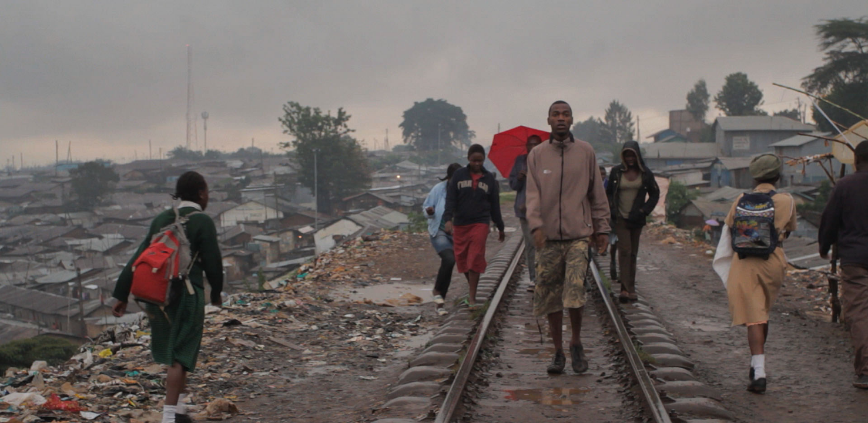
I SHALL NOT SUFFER (425, 26)
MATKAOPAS (550, 26)
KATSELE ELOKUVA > (115, 297)
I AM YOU (792, 22)
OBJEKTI (630, 26)
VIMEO (434, 43)
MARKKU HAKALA (70, 26)
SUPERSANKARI (288, 26)
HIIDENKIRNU (182, 26)
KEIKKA (693, 26)
